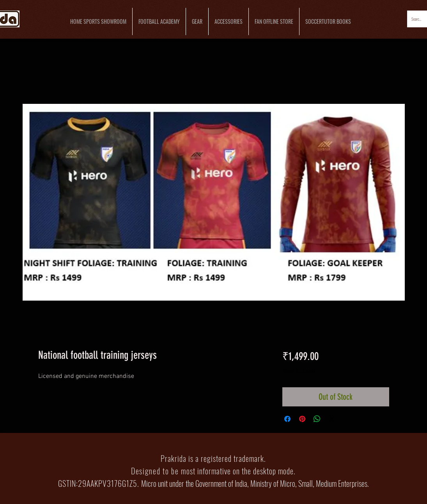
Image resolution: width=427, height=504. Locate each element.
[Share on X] (332, 419)
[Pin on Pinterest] (302, 419)
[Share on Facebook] (287, 419)
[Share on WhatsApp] (317, 419)
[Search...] (417, 19)
